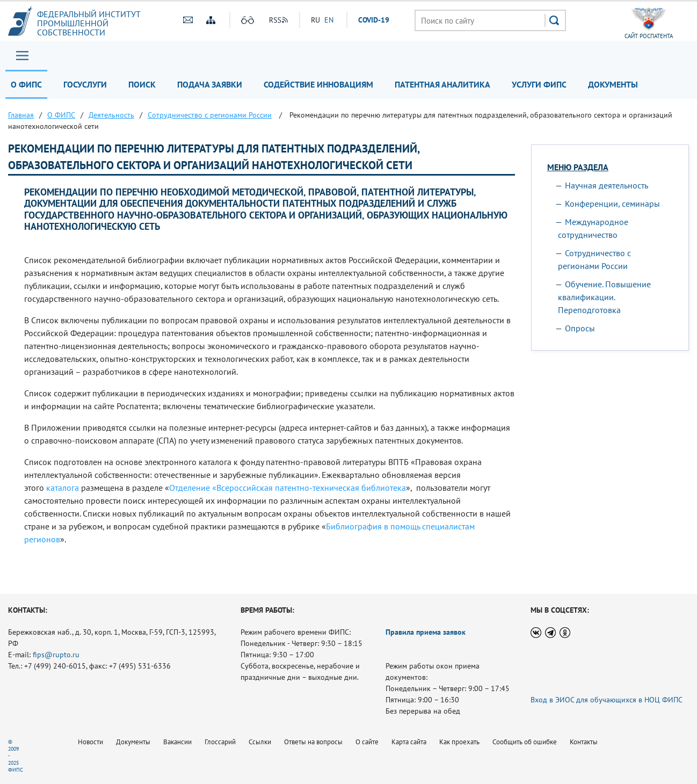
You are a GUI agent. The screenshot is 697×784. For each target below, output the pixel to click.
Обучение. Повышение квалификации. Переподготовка (604, 297)
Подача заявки (210, 84)
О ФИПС (26, 84)
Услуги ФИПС (539, 84)
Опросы (580, 328)
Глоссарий (220, 742)
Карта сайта (409, 742)
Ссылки (260, 742)
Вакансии (177, 742)
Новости (90, 742)
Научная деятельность (607, 185)
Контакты (584, 742)
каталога (63, 488)
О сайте (367, 742)
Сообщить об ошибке (525, 742)
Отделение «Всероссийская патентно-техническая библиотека (288, 488)
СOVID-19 (374, 20)
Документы (613, 84)
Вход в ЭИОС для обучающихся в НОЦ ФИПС (607, 700)
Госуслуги (85, 84)
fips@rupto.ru (56, 655)
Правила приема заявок (426, 632)
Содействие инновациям (318, 84)
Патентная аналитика (442, 84)
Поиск (142, 84)
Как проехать (459, 742)
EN (329, 20)
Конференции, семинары (612, 204)
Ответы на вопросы (313, 742)
